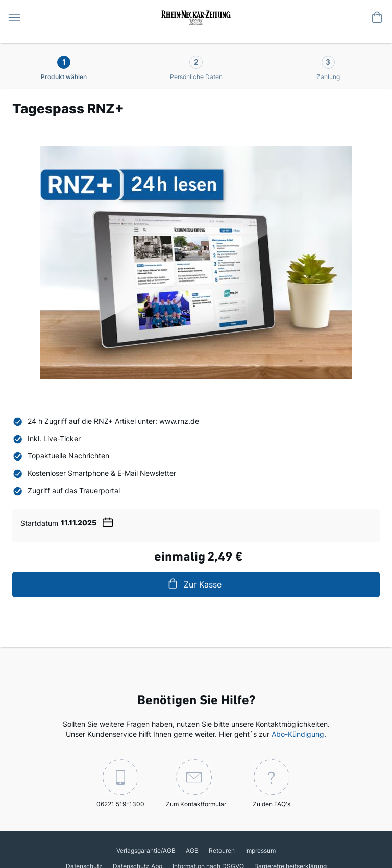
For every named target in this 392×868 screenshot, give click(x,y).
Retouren (222, 850)
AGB (192, 850)
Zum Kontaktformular (196, 784)
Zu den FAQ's (272, 784)
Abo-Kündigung (298, 734)
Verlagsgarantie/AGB (146, 850)
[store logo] (196, 17)
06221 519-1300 (120, 784)
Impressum (260, 850)
